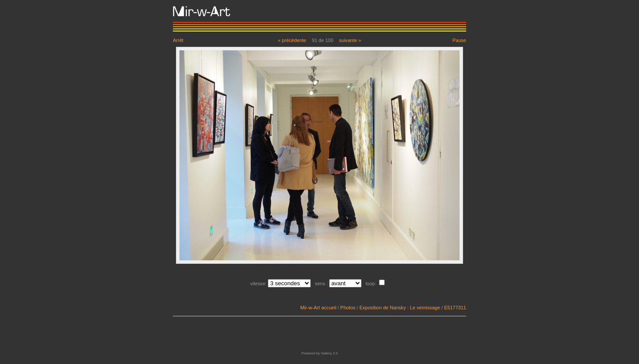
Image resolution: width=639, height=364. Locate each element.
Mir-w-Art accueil (318, 308)
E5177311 (455, 308)
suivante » (350, 40)
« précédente (292, 40)
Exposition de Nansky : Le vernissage (400, 308)
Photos (348, 308)
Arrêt (178, 40)
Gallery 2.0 (329, 353)
